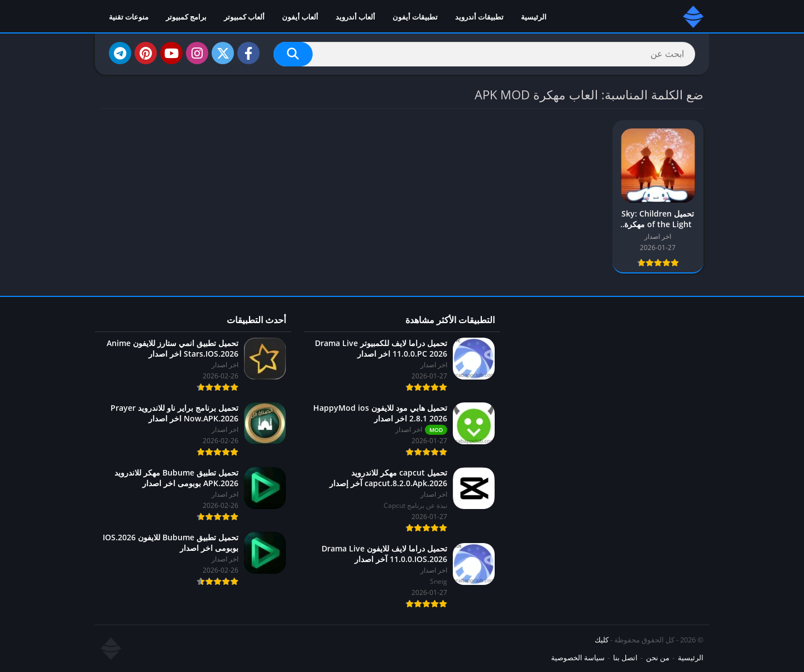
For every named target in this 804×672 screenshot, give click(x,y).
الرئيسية (534, 17)
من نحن (658, 657)
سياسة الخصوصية (578, 657)
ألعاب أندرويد (355, 17)
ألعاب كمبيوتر (244, 17)
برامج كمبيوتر (186, 17)
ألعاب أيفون (300, 17)
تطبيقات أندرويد (479, 17)
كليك (602, 640)
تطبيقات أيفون (415, 17)
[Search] (484, 54)
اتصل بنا (625, 657)
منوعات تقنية (129, 17)
